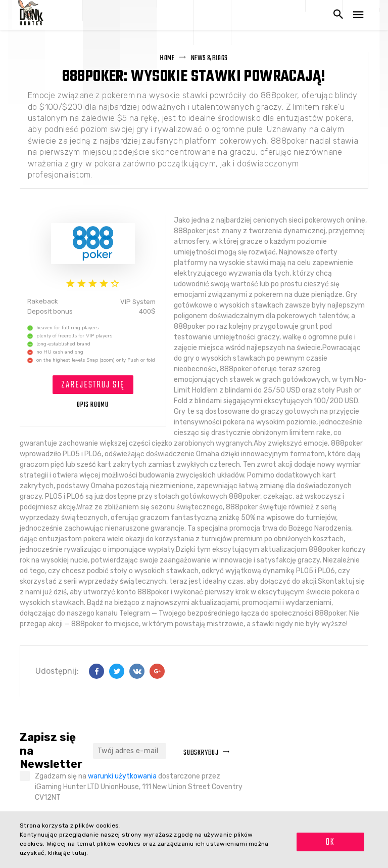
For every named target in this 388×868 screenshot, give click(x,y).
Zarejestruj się (93, 385)
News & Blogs (209, 58)
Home (167, 58)
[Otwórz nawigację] (358, 15)
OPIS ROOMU (93, 405)
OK (330, 842)
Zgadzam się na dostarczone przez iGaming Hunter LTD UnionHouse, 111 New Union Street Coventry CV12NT (139, 787)
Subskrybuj (207, 753)
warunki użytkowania (122, 776)
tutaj (79, 853)
